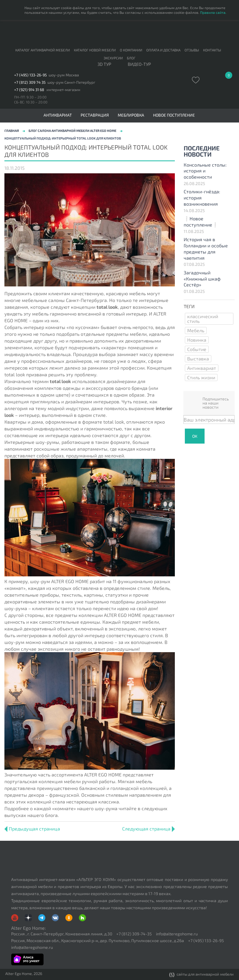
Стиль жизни (201, 377)
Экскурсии (113, 58)
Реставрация (95, 115)
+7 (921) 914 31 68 (29, 90)
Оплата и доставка (163, 50)
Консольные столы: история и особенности (205, 171)
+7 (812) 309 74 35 (30, 82)
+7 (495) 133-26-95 (30, 75)
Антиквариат (202, 368)
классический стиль (203, 319)
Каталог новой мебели (95, 50)
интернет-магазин (63, 90)
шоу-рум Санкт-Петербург (71, 82)
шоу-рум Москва (64, 75)
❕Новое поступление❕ (201, 221)
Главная (12, 131)
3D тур (104, 64)
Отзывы (192, 50)
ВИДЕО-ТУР (139, 64)
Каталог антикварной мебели (43, 50)
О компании (131, 50)
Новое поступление (174, 115)
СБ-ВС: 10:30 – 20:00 (31, 102)
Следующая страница (148, 828)
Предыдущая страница (32, 828)
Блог (131, 58)
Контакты (212, 50)
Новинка (197, 340)
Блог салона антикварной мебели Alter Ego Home (72, 131)
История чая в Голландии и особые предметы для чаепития (206, 248)
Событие (197, 349)
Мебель (196, 330)
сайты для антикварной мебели (201, 975)
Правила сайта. (213, 12)
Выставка (198, 359)
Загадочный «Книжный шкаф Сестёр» (202, 279)
